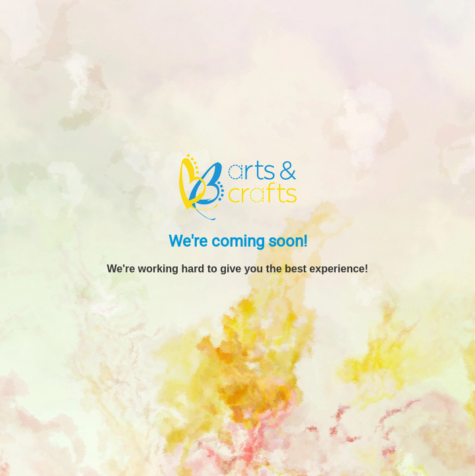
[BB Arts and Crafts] (238, 186)
